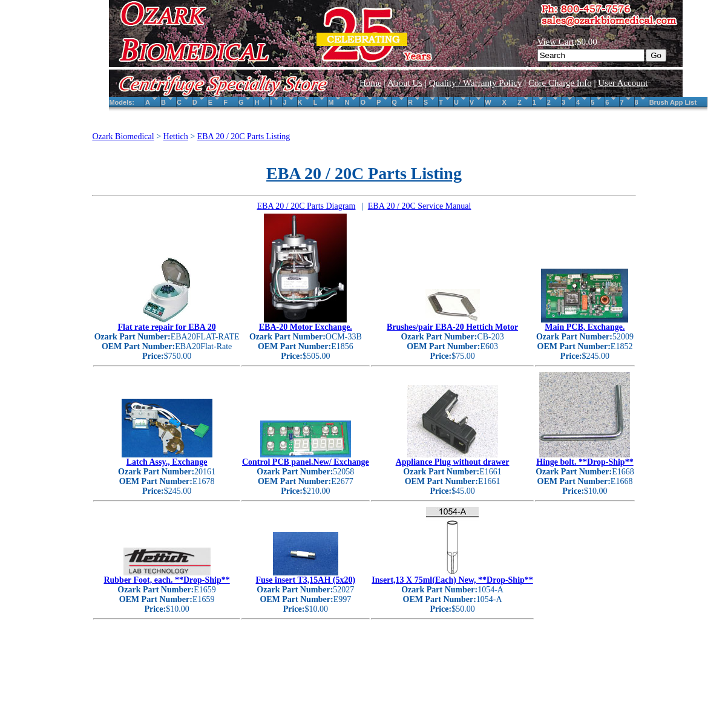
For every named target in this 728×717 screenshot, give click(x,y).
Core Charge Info (560, 83)
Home (371, 83)
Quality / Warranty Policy (476, 83)
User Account (623, 83)
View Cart (556, 42)
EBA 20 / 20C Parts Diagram (307, 206)
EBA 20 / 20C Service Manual (420, 206)
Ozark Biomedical (123, 136)
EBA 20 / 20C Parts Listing (244, 136)
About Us (405, 83)
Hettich (176, 136)
